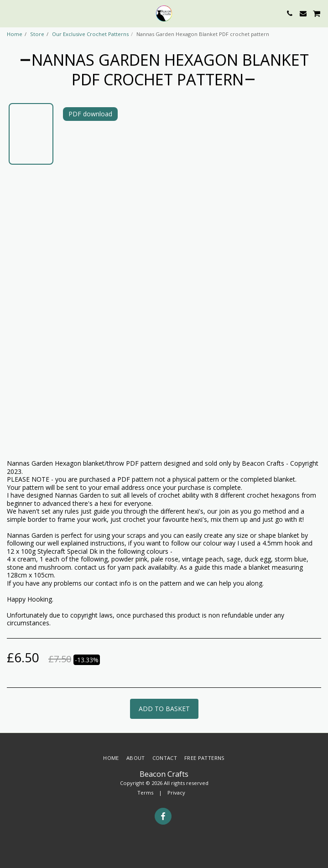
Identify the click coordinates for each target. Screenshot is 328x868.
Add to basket (164, 709)
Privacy (176, 793)
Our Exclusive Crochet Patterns (90, 34)
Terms (145, 793)
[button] (10, 13)
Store (37, 34)
